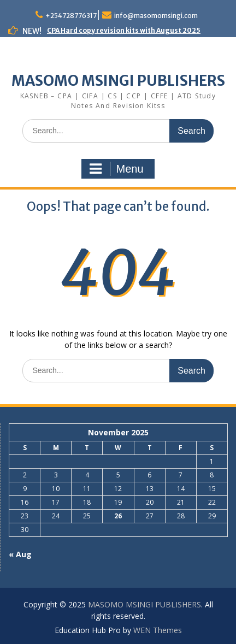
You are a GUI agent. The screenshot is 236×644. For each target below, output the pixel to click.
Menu (116, 169)
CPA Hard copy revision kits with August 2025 (124, 30)
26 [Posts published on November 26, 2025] (118, 516)
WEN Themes (158, 630)
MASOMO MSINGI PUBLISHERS (118, 81)
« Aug (20, 554)
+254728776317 (71, 16)
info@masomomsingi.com (156, 16)
